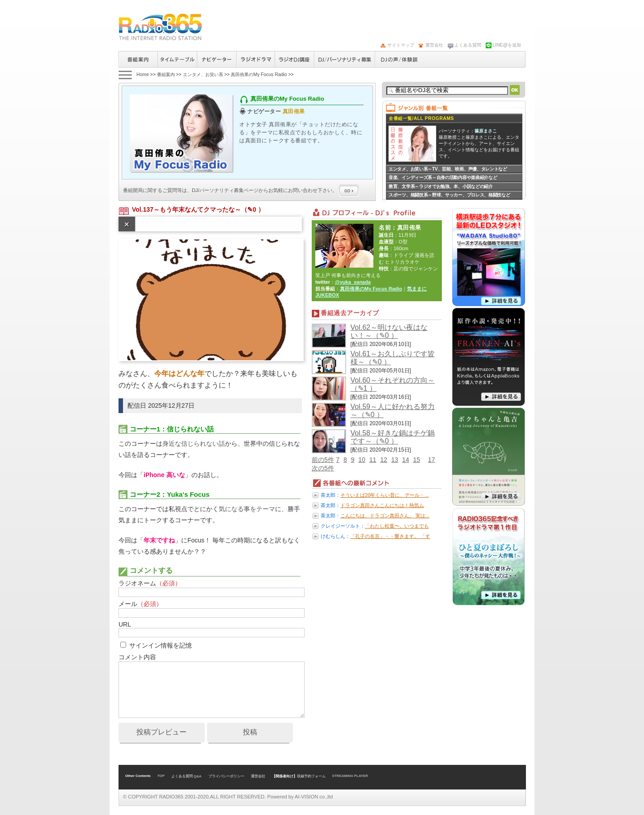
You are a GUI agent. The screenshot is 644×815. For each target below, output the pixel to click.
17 (432, 460)
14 (406, 460)
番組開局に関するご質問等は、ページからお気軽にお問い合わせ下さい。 (241, 190)
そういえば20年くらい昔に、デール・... (385, 495)
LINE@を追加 (507, 45)
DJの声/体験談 (399, 59)
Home (143, 75)
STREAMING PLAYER (350, 776)
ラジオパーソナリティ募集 (344, 59)
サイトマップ (401, 45)
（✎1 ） (364, 388)
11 (373, 460)
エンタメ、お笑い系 (203, 75)
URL (125, 624)
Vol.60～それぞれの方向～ (393, 380)
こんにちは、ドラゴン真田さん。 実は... (385, 516)
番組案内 (138, 59)
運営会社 (434, 45)
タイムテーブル (177, 59)
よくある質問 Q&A (186, 776)
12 (384, 460)
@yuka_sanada (353, 282)
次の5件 (323, 468)
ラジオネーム (150, 583)
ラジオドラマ (255, 59)
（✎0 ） (253, 209)
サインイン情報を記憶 (161, 645)
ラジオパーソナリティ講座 (294, 59)
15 (417, 460)
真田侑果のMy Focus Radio (259, 75)
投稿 (250, 732)
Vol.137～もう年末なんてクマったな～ (186, 209)
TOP (161, 776)
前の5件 (323, 460)
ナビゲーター (216, 59)
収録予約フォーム (311, 776)
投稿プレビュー (161, 732)
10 (362, 460)
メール (140, 604)
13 (395, 460)
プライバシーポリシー (226, 776)
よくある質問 (468, 45)
